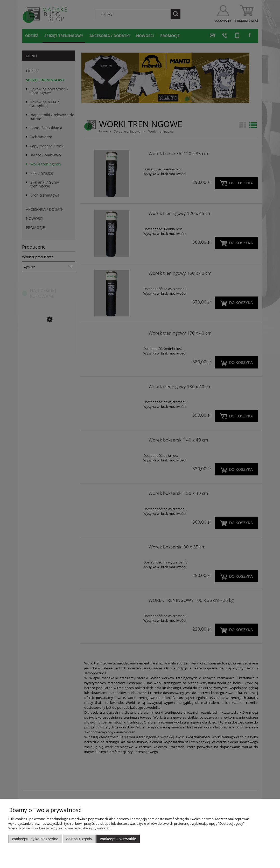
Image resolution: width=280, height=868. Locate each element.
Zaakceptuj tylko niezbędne (35, 839)
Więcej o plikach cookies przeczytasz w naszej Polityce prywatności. (60, 828)
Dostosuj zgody (79, 839)
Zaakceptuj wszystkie (118, 839)
